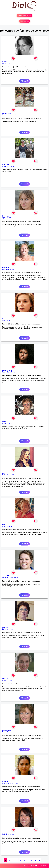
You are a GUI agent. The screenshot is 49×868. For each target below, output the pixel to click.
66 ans (12, 166)
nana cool (5, 679)
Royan (4, 423)
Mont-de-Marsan (7, 783)
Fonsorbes (6, 166)
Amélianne (6, 267)
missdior (5, 782)
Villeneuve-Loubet (8, 115)
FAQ (24, 866)
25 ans (13, 372)
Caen (4, 321)
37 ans (10, 680)
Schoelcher (6, 372)
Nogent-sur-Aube (8, 578)
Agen (4, 218)
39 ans (9, 321)
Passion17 (6, 422)
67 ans (11, 629)
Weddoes (5, 62)
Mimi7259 (5, 165)
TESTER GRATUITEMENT (24, 15)
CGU (28, 866)
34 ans (12, 475)
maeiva (5, 833)
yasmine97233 (7, 370)
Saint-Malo (6, 269)
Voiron (4, 680)
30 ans (9, 732)
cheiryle (5, 473)
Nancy (4, 64)
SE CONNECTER (24, 21)
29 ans (12, 835)
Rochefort (5, 835)
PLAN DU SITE (35, 866)
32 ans (9, 218)
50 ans (9, 64)
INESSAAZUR (7, 113)
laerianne (5, 319)
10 (39, 860)
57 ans (12, 269)
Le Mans (5, 629)
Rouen (4, 526)
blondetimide (6, 730)
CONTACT (44, 866)
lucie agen (6, 216)
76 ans (9, 423)
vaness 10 (6, 576)
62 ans (17, 115)
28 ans (9, 526)
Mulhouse (5, 475)
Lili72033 (5, 627)
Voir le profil (24, 81)
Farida (4, 525)
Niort (4, 732)
